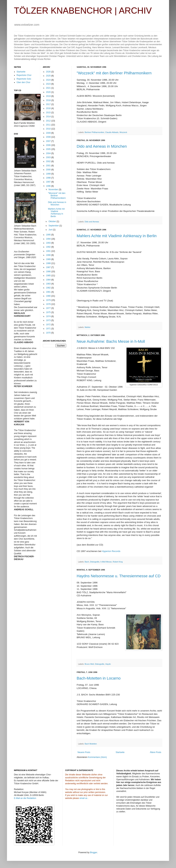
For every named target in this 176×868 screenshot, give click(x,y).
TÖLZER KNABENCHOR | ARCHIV (83, 11)
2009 (49, 133)
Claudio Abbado (112, 132)
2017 (49, 104)
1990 (49, 255)
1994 (49, 239)
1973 (49, 320)
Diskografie (95, 562)
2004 (49, 153)
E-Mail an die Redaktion (25, 798)
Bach (87, 562)
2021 (49, 88)
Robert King (118, 562)
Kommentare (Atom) (97, 757)
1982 (49, 288)
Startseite (120, 752)
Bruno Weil (89, 664)
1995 (49, 235)
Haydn (108, 664)
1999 (49, 174)
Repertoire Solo (24, 79)
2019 (49, 96)
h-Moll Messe (106, 562)
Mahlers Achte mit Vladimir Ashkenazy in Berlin (117, 236)
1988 (49, 263)
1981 (49, 292)
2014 (49, 117)
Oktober (52, 221)
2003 (49, 157)
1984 (49, 280)
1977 (49, 308)
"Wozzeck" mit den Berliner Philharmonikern (114, 73)
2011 (49, 125)
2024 (49, 80)
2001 (49, 166)
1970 (49, 333)
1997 (49, 182)
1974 (49, 316)
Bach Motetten (91, 744)
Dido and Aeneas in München (102, 146)
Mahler (88, 327)
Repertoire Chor (24, 75)
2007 (49, 141)
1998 (49, 178)
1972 (49, 325)
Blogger (93, 852)
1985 (49, 276)
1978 (49, 304)
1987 (49, 267)
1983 (49, 284)
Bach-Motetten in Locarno (99, 678)
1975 (49, 312)
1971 (49, 329)
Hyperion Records (111, 551)
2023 (49, 84)
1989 (49, 259)
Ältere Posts (156, 752)
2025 (49, 76)
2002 (49, 161)
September (54, 226)
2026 (49, 72)
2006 (49, 145)
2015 (49, 113)
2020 (49, 92)
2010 (49, 129)
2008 (49, 137)
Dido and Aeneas (92, 222)
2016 (49, 108)
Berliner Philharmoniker (94, 132)
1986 (49, 272)
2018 (49, 100)
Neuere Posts (84, 752)
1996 (49, 186)
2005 (49, 149)
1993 (49, 243)
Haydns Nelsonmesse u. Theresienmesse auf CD (119, 576)
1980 (49, 296)
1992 (49, 247)
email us (83, 798)
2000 (49, 170)
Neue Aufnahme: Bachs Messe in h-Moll (111, 341)
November (54, 190)
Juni (51, 230)
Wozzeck (123, 132)
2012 (49, 121)
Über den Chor (23, 82)
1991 (49, 251)
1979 (49, 300)
